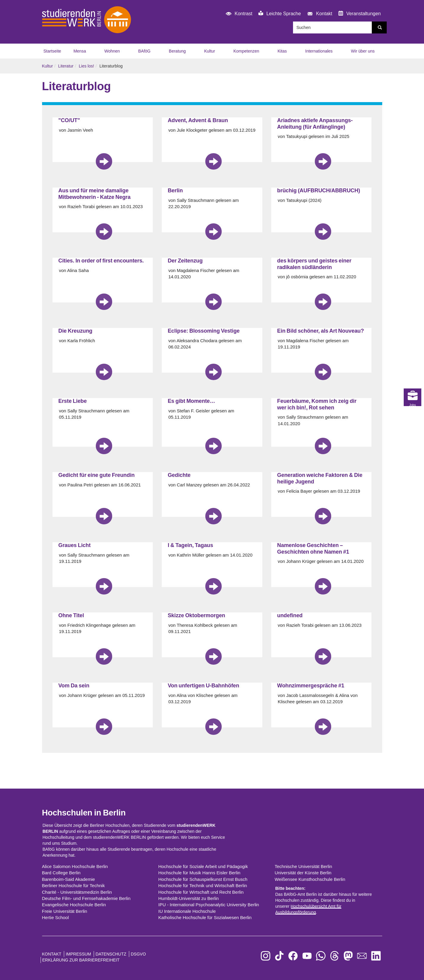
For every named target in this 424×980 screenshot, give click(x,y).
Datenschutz (111, 954)
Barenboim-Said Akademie (69, 879)
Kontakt (319, 14)
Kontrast (238, 14)
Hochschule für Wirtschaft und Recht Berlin (201, 892)
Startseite (52, 51)
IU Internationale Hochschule (187, 911)
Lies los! (86, 66)
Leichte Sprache (280, 13)
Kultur (210, 51)
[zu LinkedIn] (376, 956)
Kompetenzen (246, 51)
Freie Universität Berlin (65, 911)
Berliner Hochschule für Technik (74, 885)
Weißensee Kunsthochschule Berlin (310, 879)
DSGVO (138, 954)
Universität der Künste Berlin (303, 873)
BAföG (144, 51)
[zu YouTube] (307, 956)
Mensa (80, 51)
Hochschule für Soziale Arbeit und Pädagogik (203, 866)
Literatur (66, 66)
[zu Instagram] (266, 956)
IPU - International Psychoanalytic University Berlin (209, 905)
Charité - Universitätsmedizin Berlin (77, 892)
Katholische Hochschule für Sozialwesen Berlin (205, 917)
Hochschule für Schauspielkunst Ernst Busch (203, 879)
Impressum (78, 954)
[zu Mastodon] (348, 956)
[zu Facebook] (293, 956)
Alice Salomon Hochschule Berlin (75, 866)
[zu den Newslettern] (362, 956)
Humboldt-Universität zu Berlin (189, 898)
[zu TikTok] (279, 956)
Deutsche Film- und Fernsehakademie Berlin (86, 898)
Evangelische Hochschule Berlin (74, 905)
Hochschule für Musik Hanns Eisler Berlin (199, 873)
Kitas (282, 51)
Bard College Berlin (61, 873)
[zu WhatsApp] (321, 956)
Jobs (414, 570)
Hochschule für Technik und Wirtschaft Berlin (203, 885)
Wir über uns (363, 51)
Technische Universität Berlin (304, 866)
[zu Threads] (334, 956)
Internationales (319, 51)
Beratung (177, 51)
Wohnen (112, 51)
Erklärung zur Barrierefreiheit (81, 960)
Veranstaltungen (360, 13)
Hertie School (55, 917)
